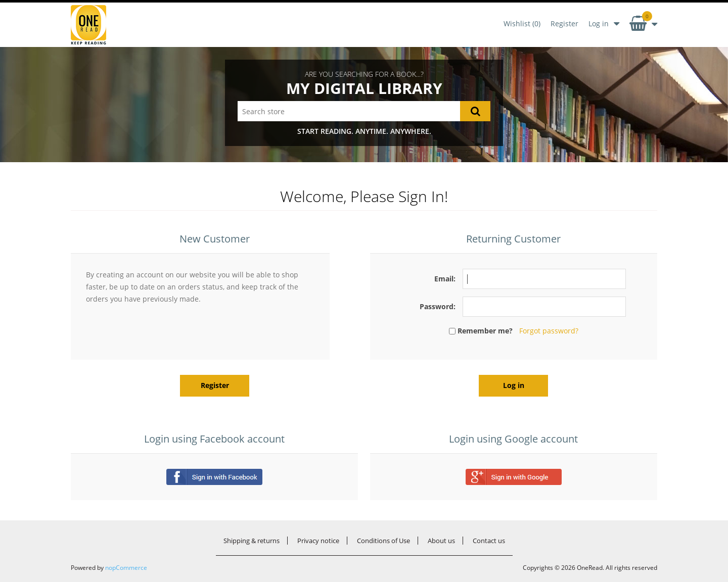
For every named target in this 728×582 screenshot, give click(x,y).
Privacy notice (318, 541)
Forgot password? (549, 331)
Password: (438, 306)
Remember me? (485, 331)
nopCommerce (126, 568)
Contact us (489, 541)
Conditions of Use (383, 541)
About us (441, 541)
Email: (445, 279)
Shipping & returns (252, 541)
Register (564, 23)
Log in (599, 23)
